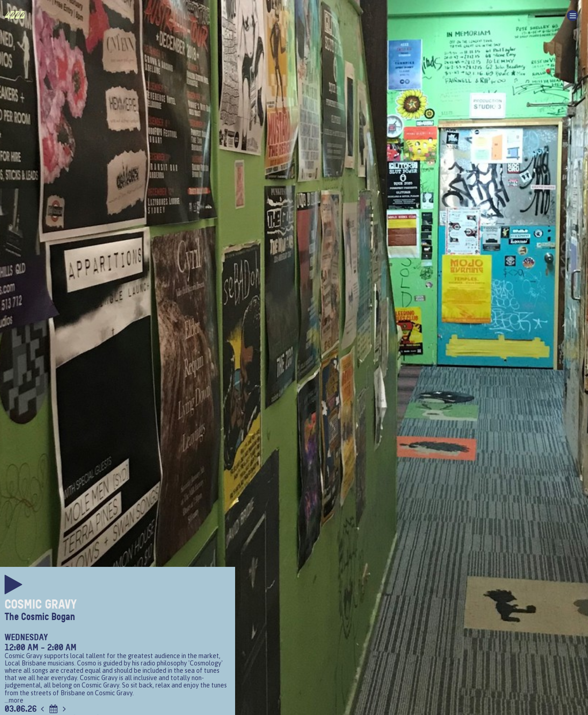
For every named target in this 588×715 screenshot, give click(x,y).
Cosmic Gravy (41, 604)
